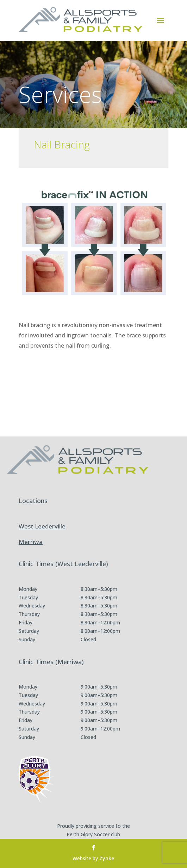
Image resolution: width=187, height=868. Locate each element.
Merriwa (31, 542)
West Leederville (42, 526)
